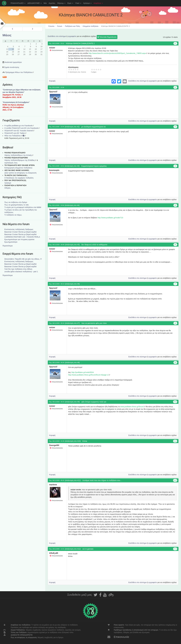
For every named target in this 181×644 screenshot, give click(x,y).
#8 (175, 323)
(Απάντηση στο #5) (72, 245)
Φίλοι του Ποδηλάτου (13, 136)
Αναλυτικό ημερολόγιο (13, 62)
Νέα (45, 3)
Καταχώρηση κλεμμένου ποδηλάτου (18, 168)
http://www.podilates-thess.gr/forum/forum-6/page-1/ (89, 375)
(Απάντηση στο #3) (72, 166)
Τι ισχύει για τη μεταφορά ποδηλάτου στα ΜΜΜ (23, 207)
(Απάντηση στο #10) (73, 441)
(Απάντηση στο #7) (72, 323)
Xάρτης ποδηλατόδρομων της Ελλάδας (20, 160)
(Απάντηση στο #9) (72, 402)
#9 (175, 362)
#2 (175, 87)
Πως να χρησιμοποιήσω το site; (17, 205)
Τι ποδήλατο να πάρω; (13, 215)
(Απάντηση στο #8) (72, 362)
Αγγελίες (52, 3)
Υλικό (78, 3)
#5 (175, 205)
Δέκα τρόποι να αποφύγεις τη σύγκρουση (20, 173)
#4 (175, 166)
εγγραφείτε (72, 36)
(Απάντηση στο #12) (73, 549)
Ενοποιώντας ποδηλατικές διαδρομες (19, 229)
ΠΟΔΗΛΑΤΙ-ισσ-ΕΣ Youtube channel (19, 131)
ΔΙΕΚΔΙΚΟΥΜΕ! (35, 3)
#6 (175, 245)
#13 (175, 549)
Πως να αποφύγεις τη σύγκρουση (24, 637)
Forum (60, 26)
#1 (175, 43)
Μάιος (7, 35)
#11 (175, 441)
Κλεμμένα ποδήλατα (91, 26)
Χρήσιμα (87, 3)
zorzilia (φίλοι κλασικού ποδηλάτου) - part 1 (21, 272)
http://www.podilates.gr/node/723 (110, 218)
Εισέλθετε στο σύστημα (57, 36)
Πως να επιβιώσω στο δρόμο (16, 202)
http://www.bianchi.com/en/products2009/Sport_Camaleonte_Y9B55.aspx (118, 53)
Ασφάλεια (98, 3)
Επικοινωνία (121, 637)
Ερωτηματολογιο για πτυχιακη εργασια (19, 239)
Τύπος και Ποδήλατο (19, 632)
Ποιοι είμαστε (119, 625)
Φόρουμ (61, 3)
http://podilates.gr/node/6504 (83, 372)
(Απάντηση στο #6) (72, 284)
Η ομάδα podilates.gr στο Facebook (19, 126)
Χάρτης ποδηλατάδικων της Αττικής (19, 155)
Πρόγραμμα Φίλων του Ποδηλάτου (19, 72)
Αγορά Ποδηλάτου (18, 630)
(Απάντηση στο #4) (72, 205)
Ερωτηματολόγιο (11, 242)
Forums (51, 26)
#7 (175, 284)
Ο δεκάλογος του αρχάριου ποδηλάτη (19, 178)
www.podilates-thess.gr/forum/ (133, 407)
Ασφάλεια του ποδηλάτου (21, 625)
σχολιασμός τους (11, 163)
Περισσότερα (8, 246)
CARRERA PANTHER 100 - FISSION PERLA (22, 237)
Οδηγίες (8, 188)
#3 (175, 127)
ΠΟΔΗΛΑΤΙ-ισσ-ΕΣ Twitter (15, 133)
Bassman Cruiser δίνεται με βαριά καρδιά (20, 232)
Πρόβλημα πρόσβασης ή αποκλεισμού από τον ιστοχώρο (136, 630)
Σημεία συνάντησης (12, 67)
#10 (175, 402)
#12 (175, 480)
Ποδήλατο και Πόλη (72, 26)
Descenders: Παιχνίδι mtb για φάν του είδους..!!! (23, 259)
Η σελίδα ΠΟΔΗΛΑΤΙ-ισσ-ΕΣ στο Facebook (22, 128)
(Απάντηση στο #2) (72, 127)
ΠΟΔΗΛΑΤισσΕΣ (18, 3)
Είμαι (70, 3)
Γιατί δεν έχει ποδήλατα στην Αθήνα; (18, 269)
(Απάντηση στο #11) (73, 480)
